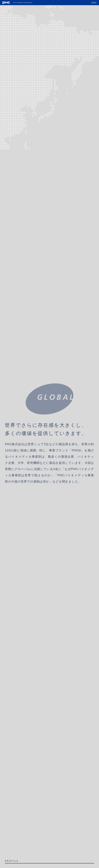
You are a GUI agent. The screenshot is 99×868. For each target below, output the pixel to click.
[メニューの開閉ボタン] (94, 3)
